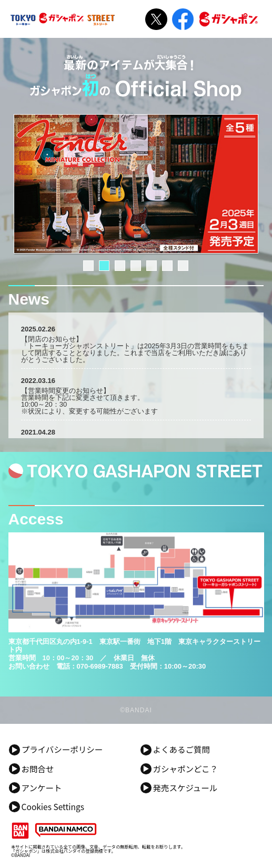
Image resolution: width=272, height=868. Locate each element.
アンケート (42, 788)
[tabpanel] (136, 184)
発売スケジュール (185, 788)
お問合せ (38, 769)
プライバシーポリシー (62, 750)
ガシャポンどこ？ (185, 769)
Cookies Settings (53, 807)
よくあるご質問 (181, 750)
